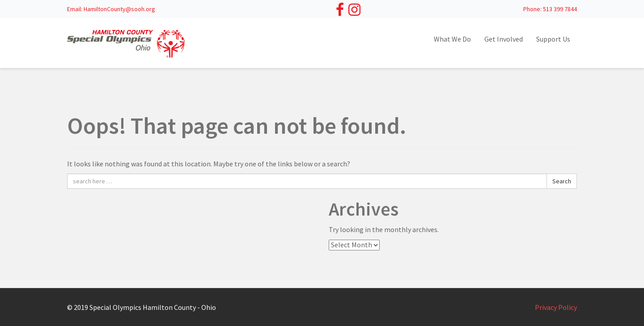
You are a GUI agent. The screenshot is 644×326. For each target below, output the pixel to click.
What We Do (452, 39)
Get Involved (504, 39)
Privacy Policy (556, 307)
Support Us (553, 39)
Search (562, 181)
